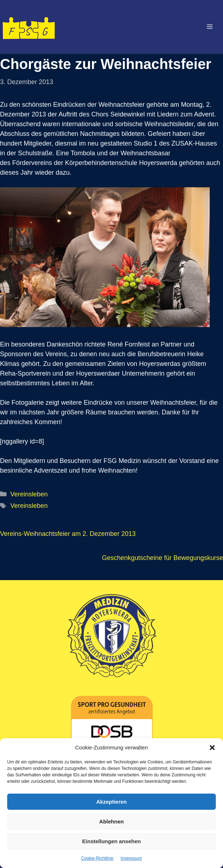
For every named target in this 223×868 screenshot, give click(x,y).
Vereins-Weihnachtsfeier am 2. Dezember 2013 (68, 534)
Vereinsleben (29, 494)
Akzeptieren (111, 802)
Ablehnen (111, 821)
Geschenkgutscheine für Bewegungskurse (162, 558)
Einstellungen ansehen (111, 841)
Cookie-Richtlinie (97, 858)
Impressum (131, 858)
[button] (212, 748)
